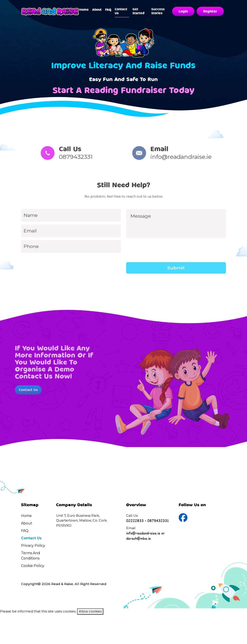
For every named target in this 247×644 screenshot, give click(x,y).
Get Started (138, 11)
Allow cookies (90, 611)
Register (210, 11)
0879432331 (61, 157)
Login (183, 11)
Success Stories (158, 11)
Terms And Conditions (31, 556)
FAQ (108, 10)
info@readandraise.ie (195, 157)
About (97, 10)
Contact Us (121, 11)
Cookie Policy (33, 566)
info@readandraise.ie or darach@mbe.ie (146, 536)
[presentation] (159, 265)
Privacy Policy (33, 546)
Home (84, 10)
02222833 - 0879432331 (147, 521)
